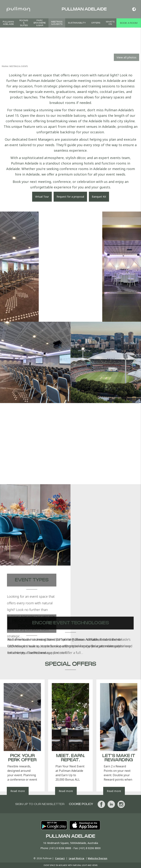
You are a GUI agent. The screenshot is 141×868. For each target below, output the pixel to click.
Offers (96, 23)
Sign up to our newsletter (40, 804)
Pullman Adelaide (8, 23)
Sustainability (77, 23)
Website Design (97, 858)
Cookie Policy (81, 804)
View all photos (126, 57)
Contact (60, 858)
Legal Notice (77, 858)
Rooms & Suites (24, 23)
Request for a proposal (70, 197)
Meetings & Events (57, 23)
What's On (110, 23)
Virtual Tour (42, 197)
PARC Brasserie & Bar (40, 23)
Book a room (129, 23)
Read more (18, 791)
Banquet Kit (99, 197)
